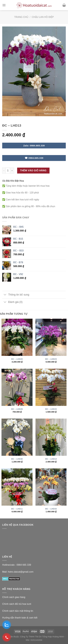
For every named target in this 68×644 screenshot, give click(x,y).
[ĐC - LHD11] (17, 487)
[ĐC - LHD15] (51, 387)
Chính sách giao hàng (14, 597)
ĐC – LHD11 (17, 509)
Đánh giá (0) (12, 302)
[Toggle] (5, 295)
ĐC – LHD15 (51, 409)
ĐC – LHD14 (51, 459)
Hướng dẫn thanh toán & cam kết (20, 618)
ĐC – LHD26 (17, 409)
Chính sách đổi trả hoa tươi (17, 604)
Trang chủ (21, 17)
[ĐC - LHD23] (51, 337)
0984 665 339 (24, 565)
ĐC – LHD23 (51, 359)
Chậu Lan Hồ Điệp (43, 17)
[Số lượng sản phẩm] (8, 171)
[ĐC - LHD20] (17, 337)
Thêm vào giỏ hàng (33, 170)
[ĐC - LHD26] (17, 387)
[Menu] (4, 5)
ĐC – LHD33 (51, 509)
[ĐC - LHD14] (51, 437)
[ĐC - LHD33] (51, 487)
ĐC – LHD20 (17, 359)
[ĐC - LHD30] (17, 437)
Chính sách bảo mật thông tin (18, 611)
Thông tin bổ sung (16, 295)
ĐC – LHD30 (17, 459)
